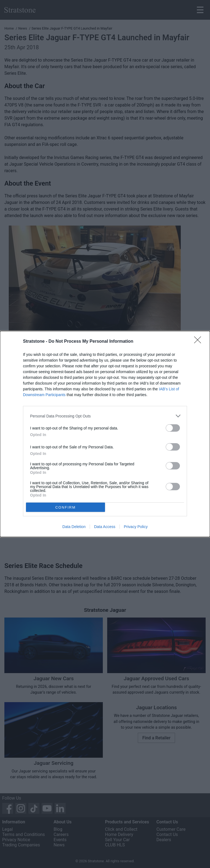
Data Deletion (74, 527)
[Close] (199, 342)
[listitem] (105, 416)
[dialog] (105, 434)
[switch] (173, 428)
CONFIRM (65, 507)
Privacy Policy (136, 527)
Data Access (105, 527)
